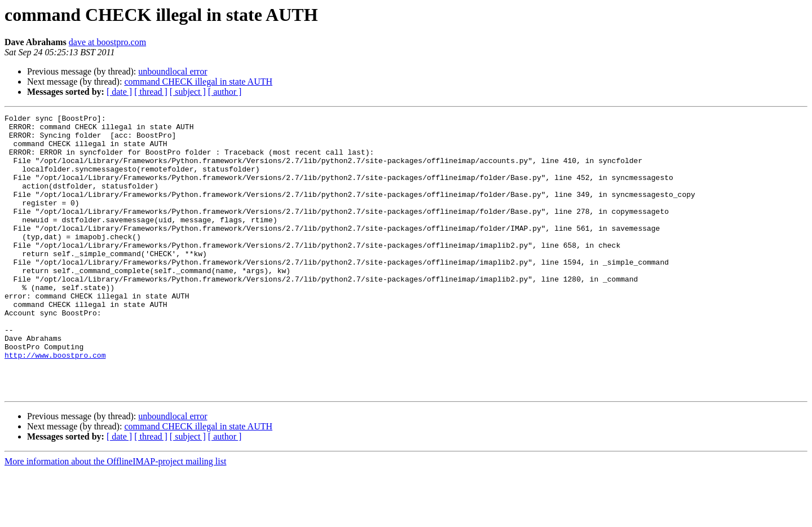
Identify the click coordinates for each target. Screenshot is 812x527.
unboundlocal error (173, 71)
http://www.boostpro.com (55, 404)
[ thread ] (151, 92)
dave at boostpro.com (107, 42)
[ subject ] (188, 92)
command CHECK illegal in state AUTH (198, 82)
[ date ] (119, 92)
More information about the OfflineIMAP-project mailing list (115, 517)
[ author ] (225, 92)
